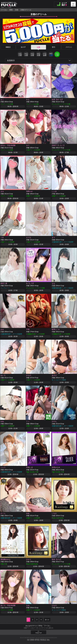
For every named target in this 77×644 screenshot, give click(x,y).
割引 (54, 47)
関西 (11, 10)
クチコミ (69, 47)
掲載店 (8, 47)
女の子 (23, 47)
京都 (17, 10)
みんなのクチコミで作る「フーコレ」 (39, 626)
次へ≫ (47, 620)
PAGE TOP (39, 633)
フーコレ (4, 10)
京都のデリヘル (26, 10)
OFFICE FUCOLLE (40, 640)
